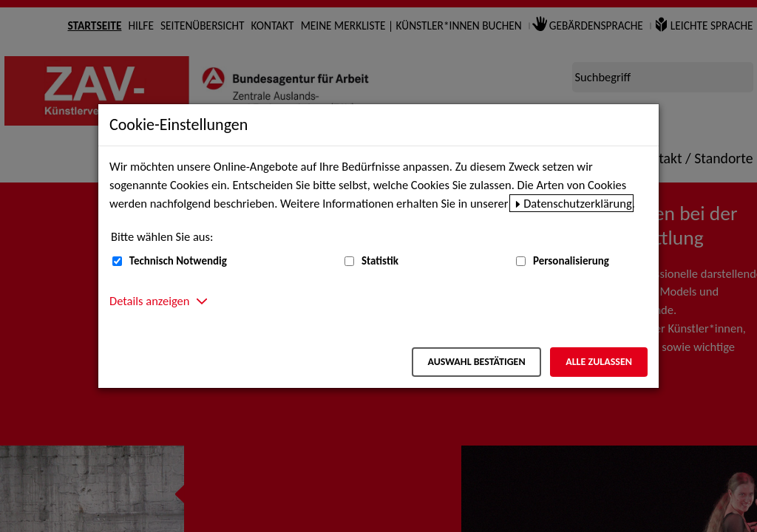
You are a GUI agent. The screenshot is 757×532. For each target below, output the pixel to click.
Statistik (380, 261)
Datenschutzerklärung (578, 203)
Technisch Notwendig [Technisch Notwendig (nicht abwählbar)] (178, 261)
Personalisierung (571, 261)
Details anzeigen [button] (149, 301)
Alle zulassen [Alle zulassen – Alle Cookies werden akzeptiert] (599, 362)
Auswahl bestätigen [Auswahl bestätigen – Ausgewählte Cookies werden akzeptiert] (476, 362)
